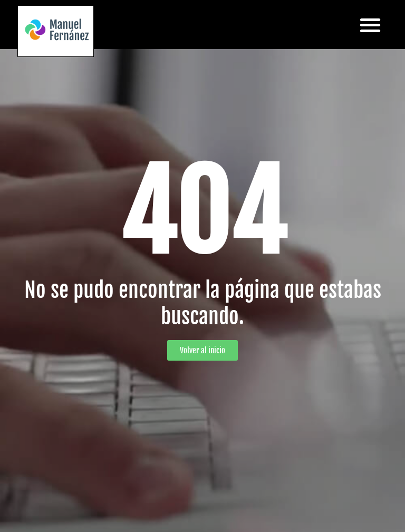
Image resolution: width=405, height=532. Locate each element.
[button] (370, 25)
